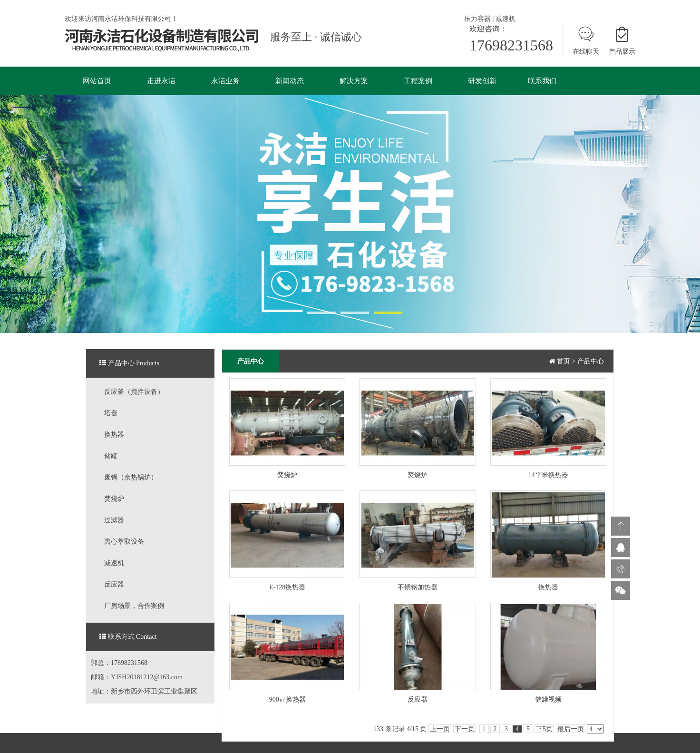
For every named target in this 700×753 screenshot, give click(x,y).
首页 (564, 361)
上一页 (440, 729)
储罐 (111, 456)
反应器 (114, 584)
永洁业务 (225, 81)
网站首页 (97, 81)
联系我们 (542, 81)
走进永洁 (161, 81)
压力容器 (477, 19)
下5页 (544, 729)
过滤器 (114, 520)
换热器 (114, 435)
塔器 (111, 413)
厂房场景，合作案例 (134, 606)
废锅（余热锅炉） (131, 477)
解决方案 (354, 81)
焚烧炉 (114, 499)
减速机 (506, 19)
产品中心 (591, 361)
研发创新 (482, 81)
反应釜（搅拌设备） (134, 392)
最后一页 (571, 729)
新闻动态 (290, 81)
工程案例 (418, 81)
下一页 (465, 729)
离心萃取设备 (124, 542)
